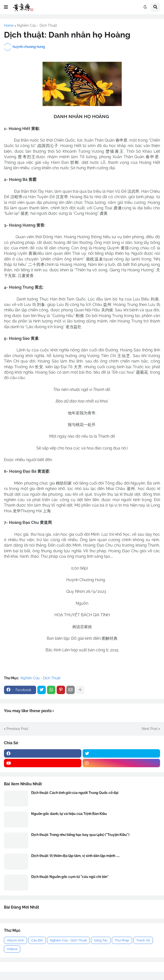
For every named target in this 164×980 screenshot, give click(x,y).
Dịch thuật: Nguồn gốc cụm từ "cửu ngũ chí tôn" (70, 877)
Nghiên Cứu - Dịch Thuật (37, 25)
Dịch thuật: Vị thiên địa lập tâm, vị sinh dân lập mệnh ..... (75, 856)
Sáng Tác (101, 940)
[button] (6, 7)
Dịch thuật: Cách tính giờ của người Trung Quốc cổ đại (75, 793)
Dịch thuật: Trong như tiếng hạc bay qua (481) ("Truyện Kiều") (80, 835)
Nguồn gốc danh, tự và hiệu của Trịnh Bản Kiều (69, 814)
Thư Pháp (122, 940)
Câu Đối (37, 940)
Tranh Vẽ (143, 940)
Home (9, 25)
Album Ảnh (15, 940)
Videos (12, 949)
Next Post (150, 729)
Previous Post (17, 729)
